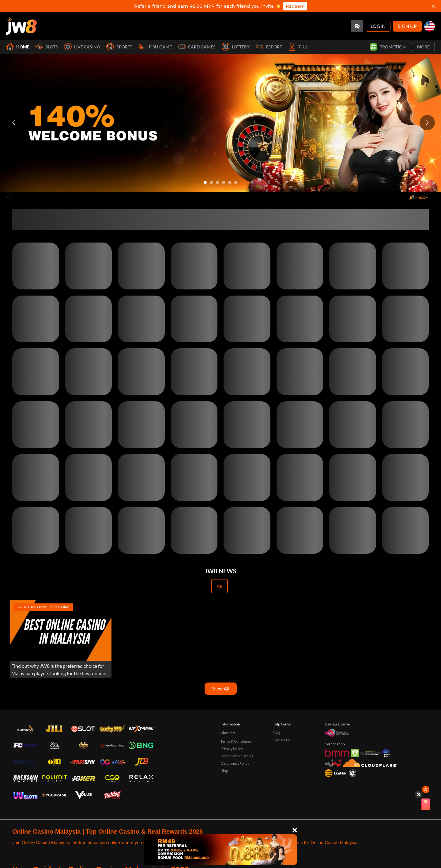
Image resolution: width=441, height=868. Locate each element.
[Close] (295, 830)
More (423, 47)
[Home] (21, 26)
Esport (269, 47)
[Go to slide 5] (230, 182)
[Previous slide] (14, 123)
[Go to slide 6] (236, 182)
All (219, 586)
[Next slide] (427, 123)
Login (378, 26)
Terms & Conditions (236, 741)
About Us (228, 733)
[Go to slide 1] (205, 182)
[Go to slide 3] (217, 182)
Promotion (388, 47)
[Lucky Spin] (426, 805)
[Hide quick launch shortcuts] (419, 794)
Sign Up (407, 26)
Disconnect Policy (235, 763)
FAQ (276, 733)
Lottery (236, 47)
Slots (47, 47)
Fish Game (155, 47)
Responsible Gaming (237, 756)
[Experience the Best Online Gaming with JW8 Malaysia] (61, 639)
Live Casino (82, 47)
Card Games (197, 47)
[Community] (357, 26)
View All (221, 688)
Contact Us (281, 740)
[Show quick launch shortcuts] (426, 790)
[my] (430, 26)
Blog (224, 771)
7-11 (298, 47)
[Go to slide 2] (211, 182)
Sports (119, 47)
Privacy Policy (232, 749)
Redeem (295, 6)
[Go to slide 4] (224, 182)
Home (18, 47)
